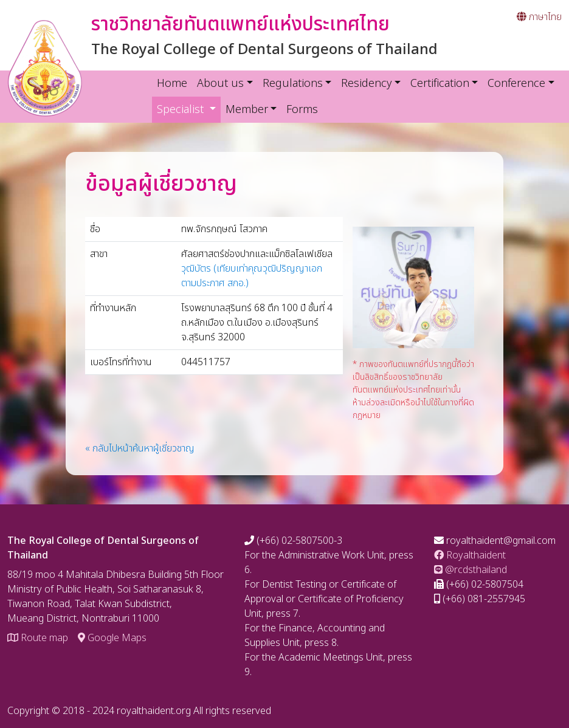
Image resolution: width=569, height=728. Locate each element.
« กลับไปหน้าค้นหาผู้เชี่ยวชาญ (140, 448)
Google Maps (112, 638)
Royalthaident (470, 555)
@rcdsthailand (471, 570)
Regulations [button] (293, 84)
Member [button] (247, 110)
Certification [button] (440, 84)
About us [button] (220, 84)
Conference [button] (516, 84)
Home (172, 84)
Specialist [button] (189, 109)
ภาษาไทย (539, 17)
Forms (302, 110)
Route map (38, 638)
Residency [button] (366, 84)
